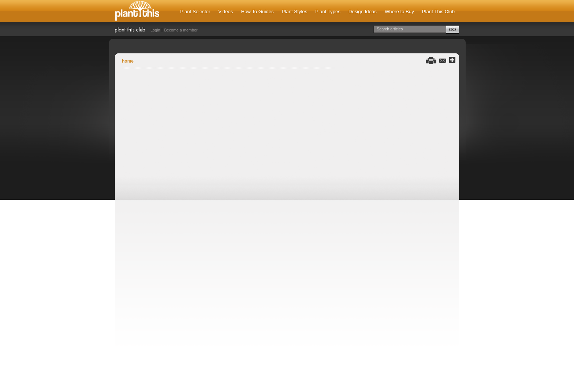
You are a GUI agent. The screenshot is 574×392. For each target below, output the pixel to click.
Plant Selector (195, 12)
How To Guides (257, 12)
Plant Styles (295, 12)
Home (128, 61)
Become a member (181, 30)
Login (155, 30)
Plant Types (328, 12)
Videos (225, 12)
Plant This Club (438, 12)
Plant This (137, 11)
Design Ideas (363, 12)
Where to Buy (399, 12)
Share (452, 60)
